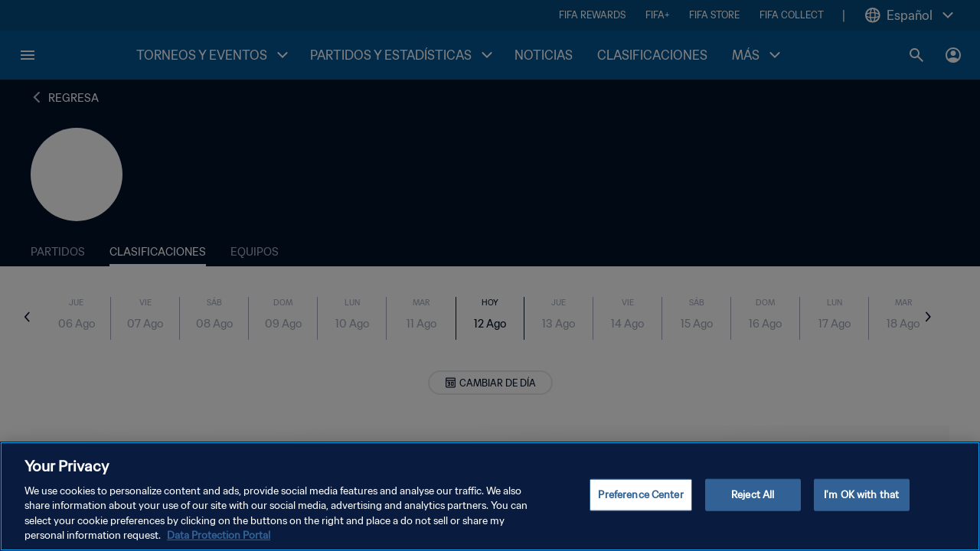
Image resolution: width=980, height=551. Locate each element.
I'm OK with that (861, 495)
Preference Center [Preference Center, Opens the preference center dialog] (640, 495)
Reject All (753, 495)
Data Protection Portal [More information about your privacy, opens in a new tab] (219, 535)
